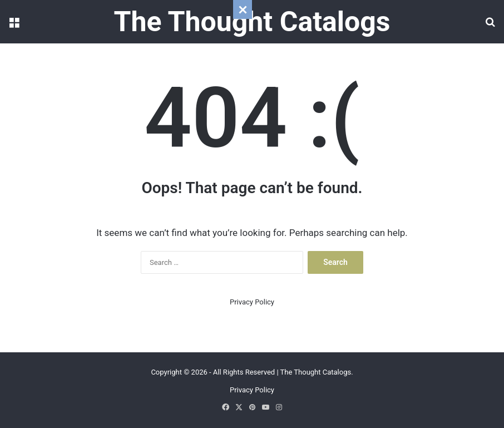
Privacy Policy (252, 302)
